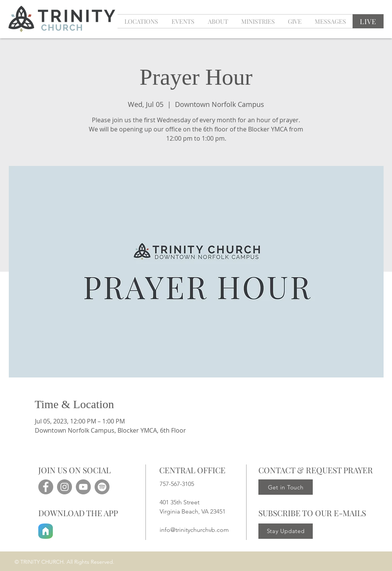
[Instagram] (65, 487)
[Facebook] (46, 487)
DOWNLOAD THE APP (78, 513)
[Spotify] (102, 487)
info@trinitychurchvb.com (194, 530)
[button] (183, 21)
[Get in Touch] (286, 487)
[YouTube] (83, 487)
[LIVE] (368, 21)
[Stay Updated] (286, 531)
